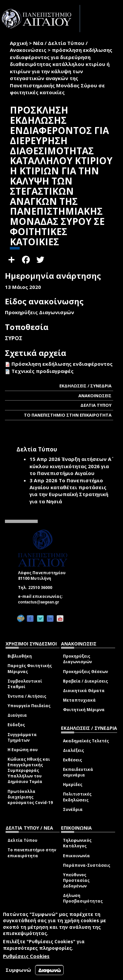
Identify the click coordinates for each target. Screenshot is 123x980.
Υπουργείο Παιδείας (29, 706)
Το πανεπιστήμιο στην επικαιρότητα (32, 853)
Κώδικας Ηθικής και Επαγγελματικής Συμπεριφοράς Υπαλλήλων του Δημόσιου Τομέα (29, 771)
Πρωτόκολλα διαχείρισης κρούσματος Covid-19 (30, 797)
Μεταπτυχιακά (79, 700)
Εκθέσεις (72, 760)
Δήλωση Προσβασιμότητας (83, 898)
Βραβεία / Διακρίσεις (85, 681)
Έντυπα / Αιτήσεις (27, 696)
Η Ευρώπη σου (23, 750)
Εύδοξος (16, 725)
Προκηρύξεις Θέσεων (85, 672)
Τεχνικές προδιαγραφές (42, 371)
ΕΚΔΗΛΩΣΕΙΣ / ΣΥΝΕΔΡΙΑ (85, 386)
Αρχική (19, 43)
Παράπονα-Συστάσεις (87, 865)
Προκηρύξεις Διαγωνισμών (77, 659)
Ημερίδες (73, 784)
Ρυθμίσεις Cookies (26, 956)
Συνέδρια (73, 809)
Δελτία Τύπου (22, 840)
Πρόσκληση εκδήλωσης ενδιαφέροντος (62, 364)
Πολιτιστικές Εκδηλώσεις (77, 797)
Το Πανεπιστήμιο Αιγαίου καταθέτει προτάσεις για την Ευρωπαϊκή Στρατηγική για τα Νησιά (69, 491)
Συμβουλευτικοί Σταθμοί (25, 684)
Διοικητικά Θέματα (84, 691)
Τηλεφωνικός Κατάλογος (77, 843)
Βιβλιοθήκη (20, 656)
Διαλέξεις (73, 750)
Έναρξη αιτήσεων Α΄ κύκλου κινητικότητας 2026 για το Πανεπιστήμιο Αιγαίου (70, 466)
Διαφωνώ (49, 970)
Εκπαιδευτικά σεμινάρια (78, 772)
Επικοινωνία (76, 856)
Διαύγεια (17, 715)
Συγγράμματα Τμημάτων (22, 737)
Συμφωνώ (18, 970)
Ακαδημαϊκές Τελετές (86, 741)
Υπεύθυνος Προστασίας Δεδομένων (76, 880)
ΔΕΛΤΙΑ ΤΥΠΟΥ (96, 405)
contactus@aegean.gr (41, 602)
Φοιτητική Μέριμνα (84, 710)
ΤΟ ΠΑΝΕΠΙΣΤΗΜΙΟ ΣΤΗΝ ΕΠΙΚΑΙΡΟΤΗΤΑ (68, 415)
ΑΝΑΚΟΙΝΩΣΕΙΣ (95, 396)
